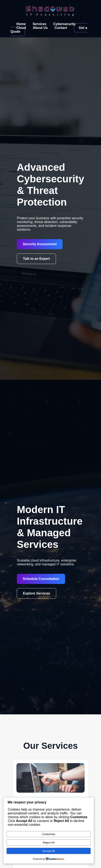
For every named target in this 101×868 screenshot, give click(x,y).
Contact (61, 28)
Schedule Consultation (41, 579)
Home (21, 24)
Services (40, 24)
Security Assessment (40, 244)
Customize (49, 834)
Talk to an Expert (36, 259)
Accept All (49, 851)
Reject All (49, 843)
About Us (40, 28)
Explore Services (37, 593)
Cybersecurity (64, 24)
